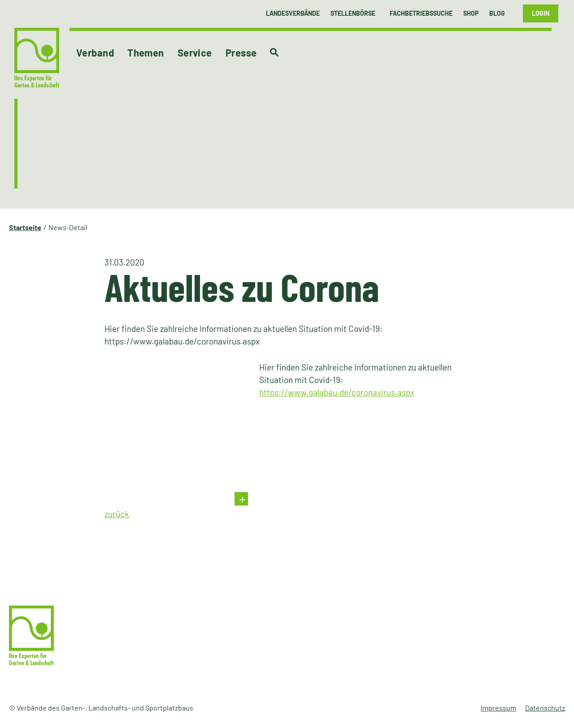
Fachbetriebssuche (421, 13)
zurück (117, 514)
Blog (497, 13)
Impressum (498, 708)
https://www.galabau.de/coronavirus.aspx (337, 392)
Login (541, 13)
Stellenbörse (353, 13)
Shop (471, 13)
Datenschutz (545, 708)
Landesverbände (293, 13)
